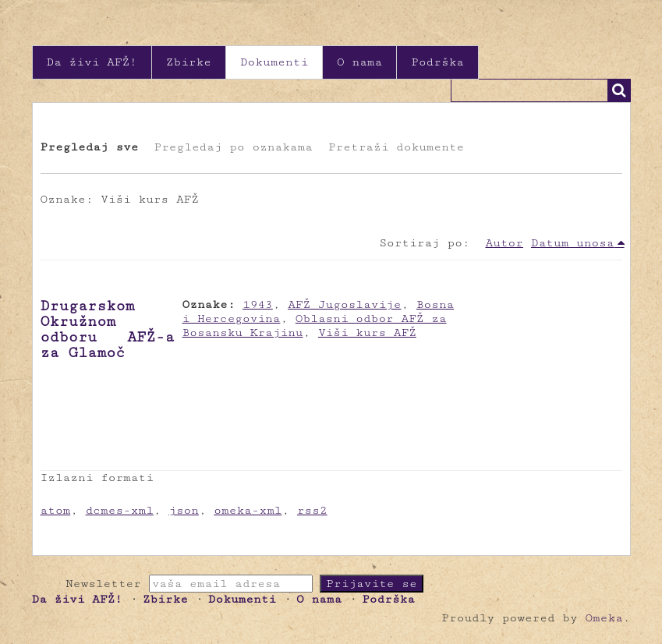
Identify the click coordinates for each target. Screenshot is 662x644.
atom (56, 510)
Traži (619, 90)
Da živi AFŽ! (92, 62)
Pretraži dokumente (396, 147)
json (184, 510)
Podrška (437, 62)
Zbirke (189, 62)
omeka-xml (248, 510)
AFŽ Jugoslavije (344, 304)
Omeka (604, 618)
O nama (359, 62)
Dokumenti (274, 62)
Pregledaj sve (90, 147)
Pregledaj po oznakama (233, 147)
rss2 (312, 510)
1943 (258, 304)
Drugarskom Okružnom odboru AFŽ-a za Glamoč (108, 329)
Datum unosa (573, 243)
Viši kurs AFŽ (367, 333)
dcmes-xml (120, 510)
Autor (504, 243)
